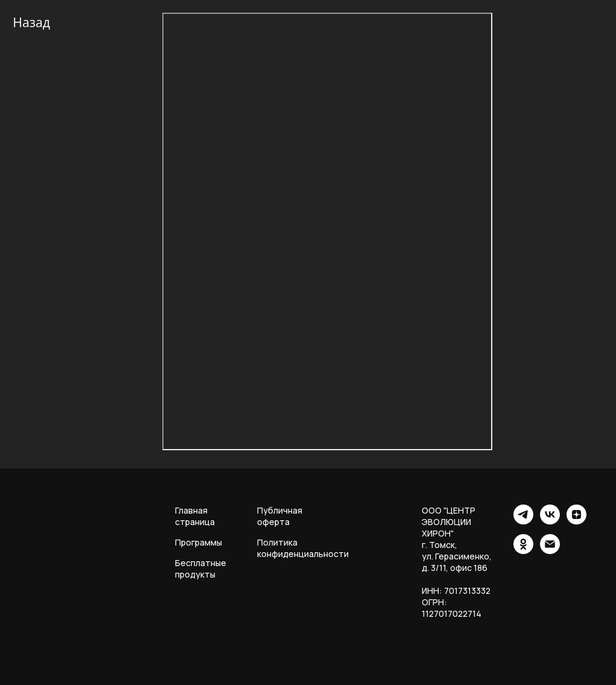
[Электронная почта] (550, 551)
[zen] (576, 521)
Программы (198, 542)
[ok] (523, 551)
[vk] (550, 521)
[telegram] (523, 521)
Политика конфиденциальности (303, 548)
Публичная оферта (280, 516)
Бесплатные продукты (201, 569)
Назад (31, 22)
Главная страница (195, 516)
